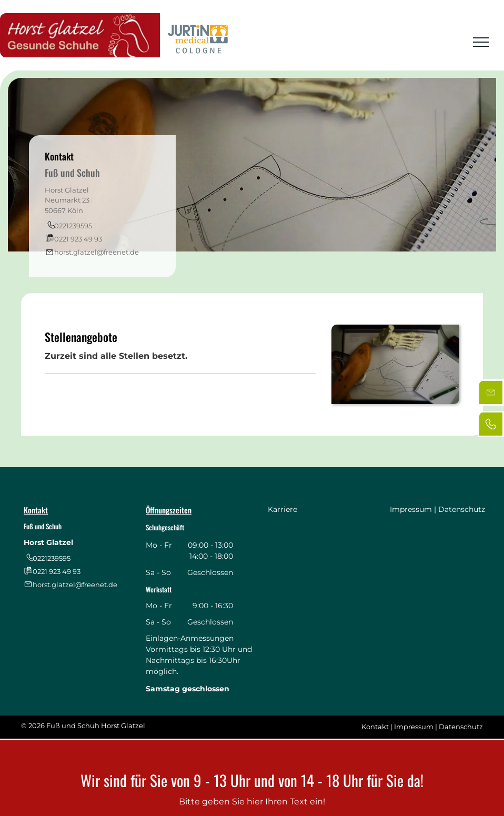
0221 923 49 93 (78, 239)
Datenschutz (462, 509)
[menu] (481, 42)
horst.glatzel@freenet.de (97, 252)
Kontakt (375, 727)
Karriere (283, 509)
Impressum (411, 509)
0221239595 (73, 226)
